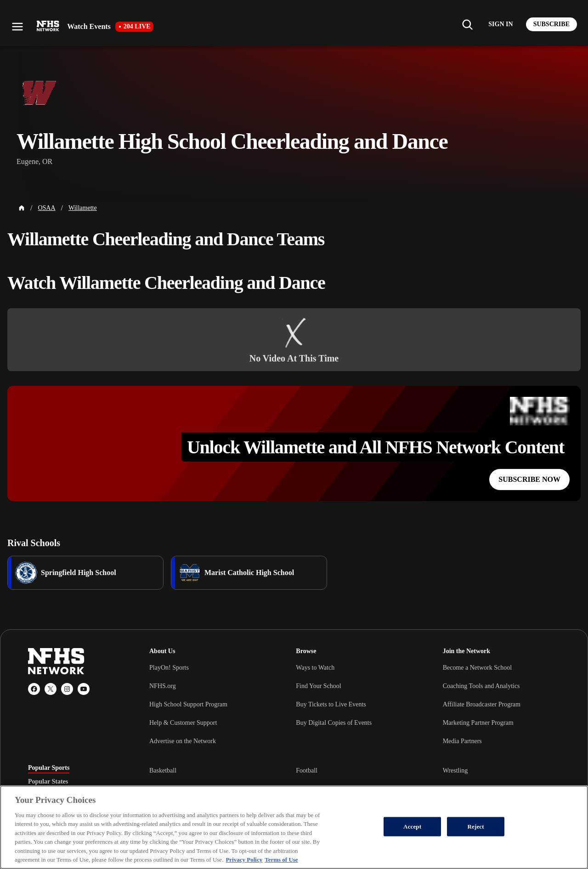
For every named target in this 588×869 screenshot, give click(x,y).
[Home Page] (22, 208)
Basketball (163, 770)
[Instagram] (67, 689)
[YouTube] (84, 689)
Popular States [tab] (48, 782)
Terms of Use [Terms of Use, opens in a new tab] (281, 860)
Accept (412, 827)
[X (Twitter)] (51, 689)
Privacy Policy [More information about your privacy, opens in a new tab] (244, 860)
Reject (476, 827)
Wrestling (455, 770)
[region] (294, 827)
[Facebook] (34, 689)
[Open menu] (17, 27)
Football (307, 770)
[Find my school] (467, 24)
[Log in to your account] (500, 24)
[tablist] (74, 782)
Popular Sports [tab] (49, 768)
